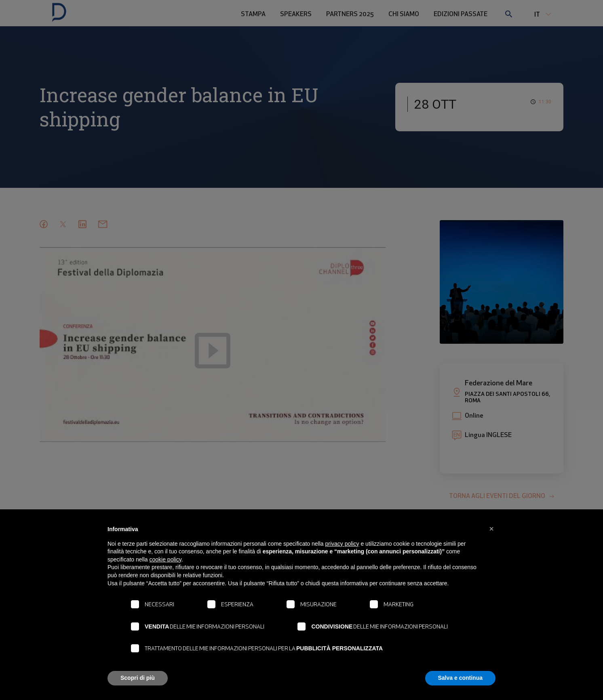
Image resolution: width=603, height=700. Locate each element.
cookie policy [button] (166, 559)
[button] (491, 529)
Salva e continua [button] (460, 678)
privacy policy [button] (342, 544)
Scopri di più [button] (138, 678)
